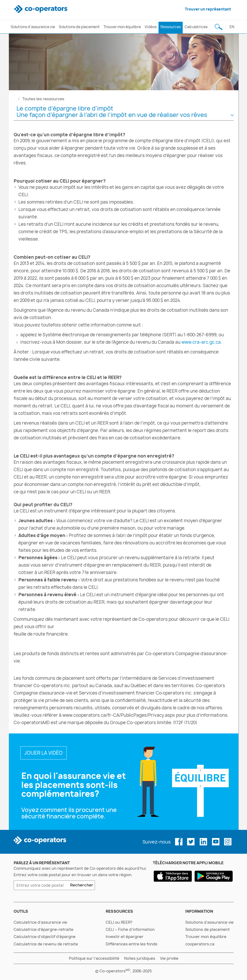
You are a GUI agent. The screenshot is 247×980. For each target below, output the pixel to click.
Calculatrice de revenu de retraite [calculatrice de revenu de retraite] (46, 944)
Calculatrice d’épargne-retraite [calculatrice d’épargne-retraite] (44, 929)
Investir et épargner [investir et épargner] (125, 937)
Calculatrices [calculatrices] (196, 27)
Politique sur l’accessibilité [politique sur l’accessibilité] (94, 958)
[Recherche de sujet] (219, 27)
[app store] (173, 876)
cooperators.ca (200, 944)
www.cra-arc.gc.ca (201, 342)
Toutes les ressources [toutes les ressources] (43, 99)
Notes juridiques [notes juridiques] (140, 958)
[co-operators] (42, 9)
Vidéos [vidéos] (151, 27)
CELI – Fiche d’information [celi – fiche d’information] (130, 929)
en (232, 27)
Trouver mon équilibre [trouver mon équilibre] (122, 27)
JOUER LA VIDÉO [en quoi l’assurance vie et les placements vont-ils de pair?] (44, 753)
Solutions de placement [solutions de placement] (79, 27)
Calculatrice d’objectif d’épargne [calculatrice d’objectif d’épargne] (45, 937)
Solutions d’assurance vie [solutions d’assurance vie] (33, 27)
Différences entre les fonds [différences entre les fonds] (132, 944)
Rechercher (81, 886)
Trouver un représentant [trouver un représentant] (208, 9)
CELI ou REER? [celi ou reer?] (119, 922)
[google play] (214, 876)
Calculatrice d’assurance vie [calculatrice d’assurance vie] (40, 922)
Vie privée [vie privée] (169, 958)
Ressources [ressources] (171, 27)
